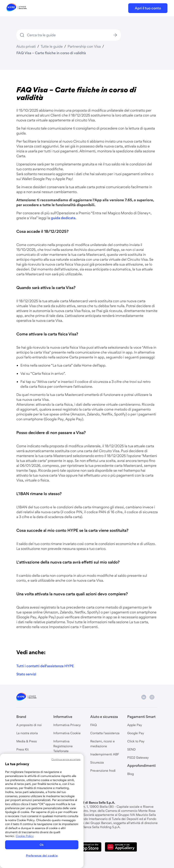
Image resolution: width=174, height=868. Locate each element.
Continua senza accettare (66, 759)
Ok (42, 845)
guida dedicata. (64, 218)
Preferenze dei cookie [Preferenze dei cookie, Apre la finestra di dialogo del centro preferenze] (42, 856)
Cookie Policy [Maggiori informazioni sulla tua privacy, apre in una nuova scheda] (25, 836)
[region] (42, 811)
